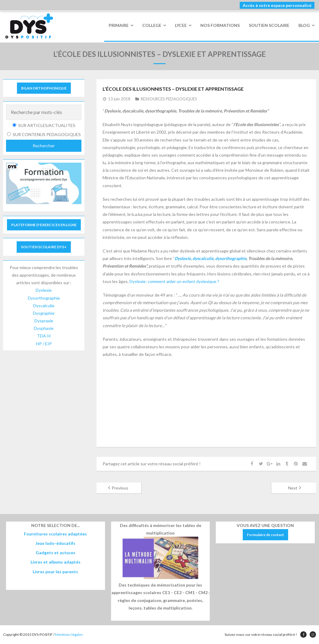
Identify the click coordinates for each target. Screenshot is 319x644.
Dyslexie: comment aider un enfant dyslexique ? (174, 281)
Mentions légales (69, 634)
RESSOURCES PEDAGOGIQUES (169, 99)
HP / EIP (44, 344)
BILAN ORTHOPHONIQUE (44, 88)
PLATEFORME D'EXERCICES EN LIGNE (44, 225)
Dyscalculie (44, 306)
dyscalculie (203, 258)
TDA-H (44, 336)
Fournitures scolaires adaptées (55, 534)
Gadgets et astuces (56, 553)
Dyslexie (183, 258)
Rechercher (44, 146)
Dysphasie (44, 328)
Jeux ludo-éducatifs (55, 543)
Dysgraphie (44, 313)
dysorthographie (231, 258)
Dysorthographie (44, 298)
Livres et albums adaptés (56, 562)
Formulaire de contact (265, 535)
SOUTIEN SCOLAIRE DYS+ (44, 247)
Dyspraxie (44, 321)
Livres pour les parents (55, 572)
